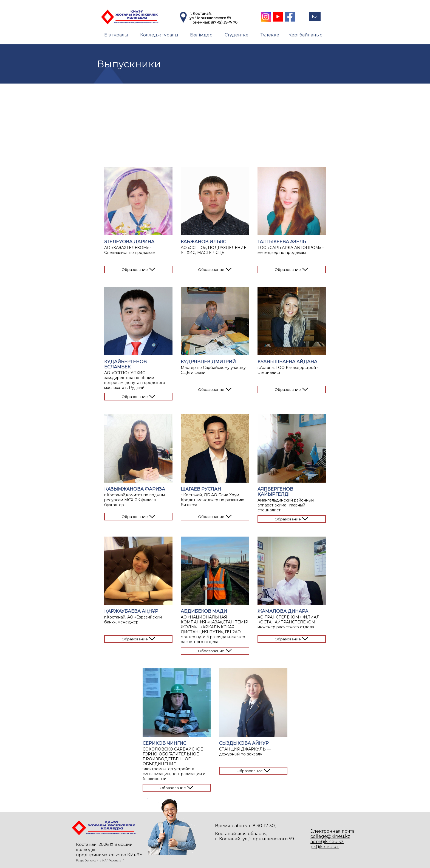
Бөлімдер (201, 35)
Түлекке (270, 35)
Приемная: (200, 22)
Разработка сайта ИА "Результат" (100, 860)
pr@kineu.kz (325, 847)
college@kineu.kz (330, 836)
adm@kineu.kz (327, 842)
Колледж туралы (159, 35)
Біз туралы (116, 35)
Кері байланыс (305, 35)
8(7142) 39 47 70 (224, 22)
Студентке (237, 35)
